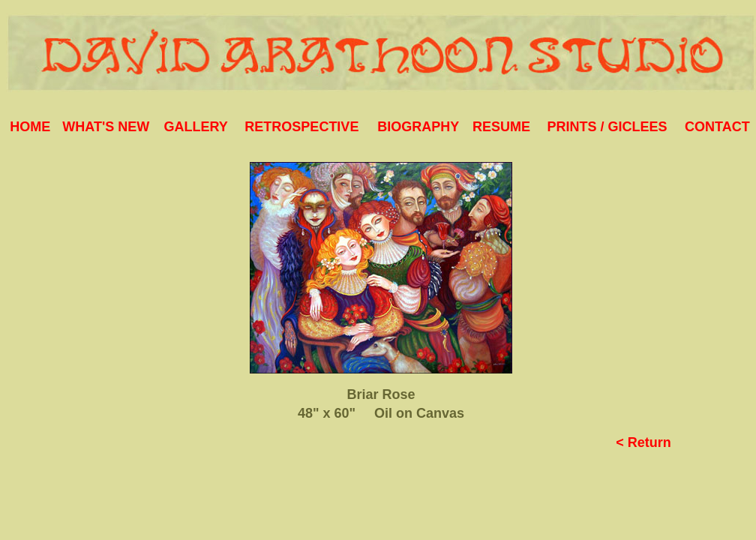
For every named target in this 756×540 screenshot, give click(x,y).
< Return (643, 442)
